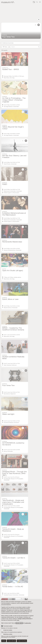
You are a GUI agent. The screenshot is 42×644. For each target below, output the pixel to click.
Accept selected (11, 641)
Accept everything (22, 641)
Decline (4, 641)
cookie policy (28, 623)
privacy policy (19, 623)
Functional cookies (7, 626)
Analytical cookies (8, 630)
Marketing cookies (8, 634)
